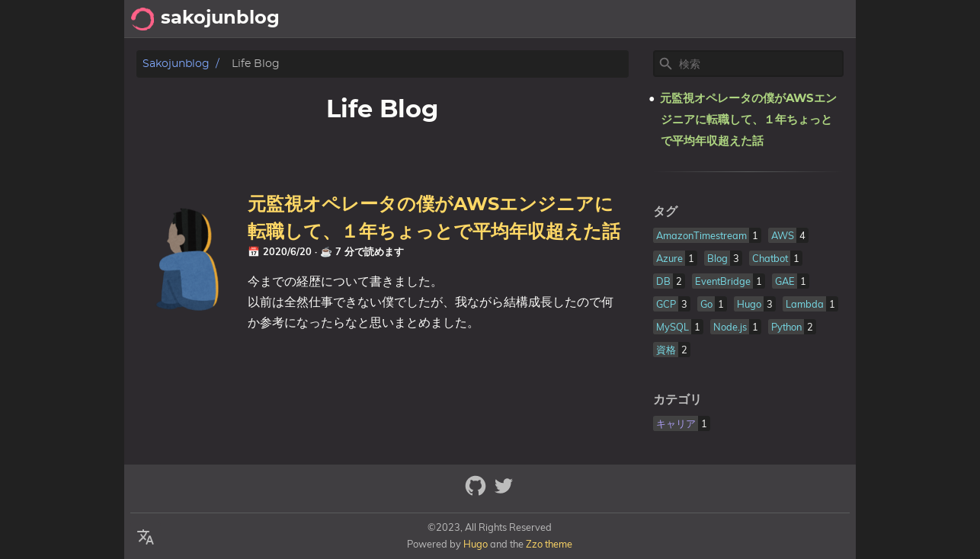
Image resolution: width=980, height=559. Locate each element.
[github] (477, 492)
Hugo (476, 544)
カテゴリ (677, 400)
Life (838, 19)
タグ (665, 212)
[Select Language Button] (146, 538)
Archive (738, 19)
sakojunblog (176, 64)
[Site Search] (760, 64)
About (794, 19)
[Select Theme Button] (647, 19)
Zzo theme (549, 544)
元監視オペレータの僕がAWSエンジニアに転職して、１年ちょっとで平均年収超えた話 (748, 120)
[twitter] (504, 492)
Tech (687, 19)
